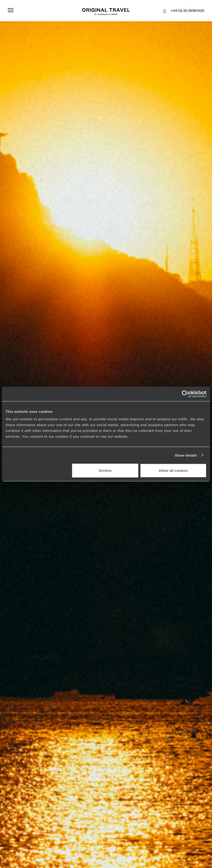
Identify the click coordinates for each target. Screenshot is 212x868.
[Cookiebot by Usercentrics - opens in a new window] (185, 394)
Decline (105, 470)
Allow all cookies (173, 470)
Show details (186, 455)
